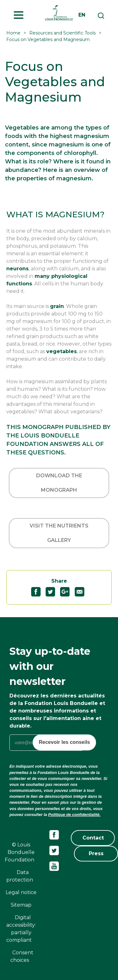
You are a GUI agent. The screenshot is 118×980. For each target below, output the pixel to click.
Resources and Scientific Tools (62, 33)
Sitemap (21, 905)
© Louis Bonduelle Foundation (20, 852)
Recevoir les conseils (64, 742)
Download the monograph (59, 483)
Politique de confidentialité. (74, 815)
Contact (93, 838)
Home (13, 33)
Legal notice (21, 892)
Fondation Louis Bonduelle (59, 13)
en (82, 15)
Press (96, 853)
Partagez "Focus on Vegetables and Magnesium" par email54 (82, 592)
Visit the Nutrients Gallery (59, 533)
